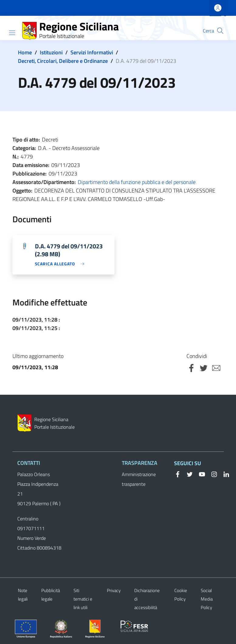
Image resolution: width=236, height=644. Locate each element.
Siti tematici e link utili (83, 599)
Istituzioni (51, 52)
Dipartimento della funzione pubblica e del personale (137, 182)
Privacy (114, 590)
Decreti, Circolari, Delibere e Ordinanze (63, 61)
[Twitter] (187, 474)
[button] (220, 31)
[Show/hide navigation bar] (12, 33)
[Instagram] (212, 474)
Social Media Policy (207, 599)
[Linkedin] (224, 474)
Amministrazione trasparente (139, 479)
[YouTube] (200, 474)
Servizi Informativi (92, 52)
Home (25, 52)
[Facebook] (178, 474)
